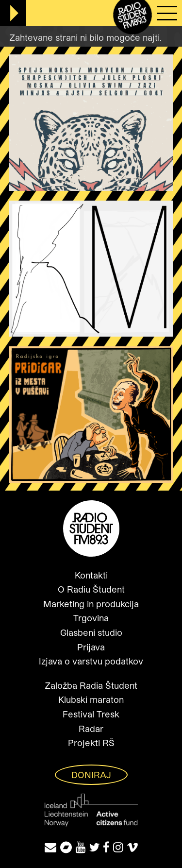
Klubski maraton (91, 699)
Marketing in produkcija (91, 604)
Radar (91, 729)
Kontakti (91, 575)
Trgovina (91, 618)
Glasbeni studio (91, 632)
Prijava (91, 647)
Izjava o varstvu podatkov (91, 661)
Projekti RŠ (91, 743)
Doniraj (91, 775)
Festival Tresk (91, 714)
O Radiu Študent (91, 589)
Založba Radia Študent (91, 685)
